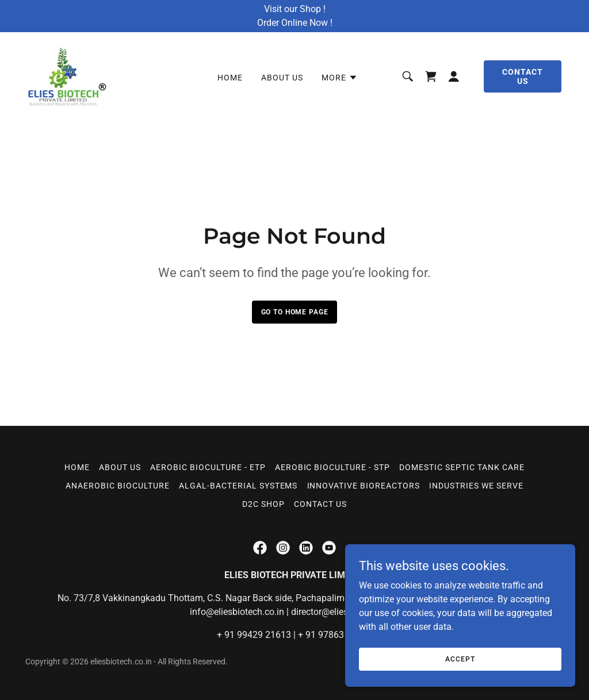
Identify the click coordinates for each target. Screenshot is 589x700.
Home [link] (230, 78)
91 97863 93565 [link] (339, 635)
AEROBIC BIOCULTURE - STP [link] (333, 467)
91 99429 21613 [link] (258, 635)
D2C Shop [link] (263, 504)
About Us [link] (282, 78)
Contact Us (523, 76)
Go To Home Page (295, 312)
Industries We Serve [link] (476, 486)
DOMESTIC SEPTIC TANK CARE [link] (462, 467)
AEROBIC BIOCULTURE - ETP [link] (208, 467)
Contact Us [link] (320, 504)
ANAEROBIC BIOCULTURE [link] (118, 486)
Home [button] (77, 467)
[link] (67, 76)
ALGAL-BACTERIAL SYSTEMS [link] (238, 486)
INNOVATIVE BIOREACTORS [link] (364, 486)
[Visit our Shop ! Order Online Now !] (294, 16)
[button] (340, 78)
